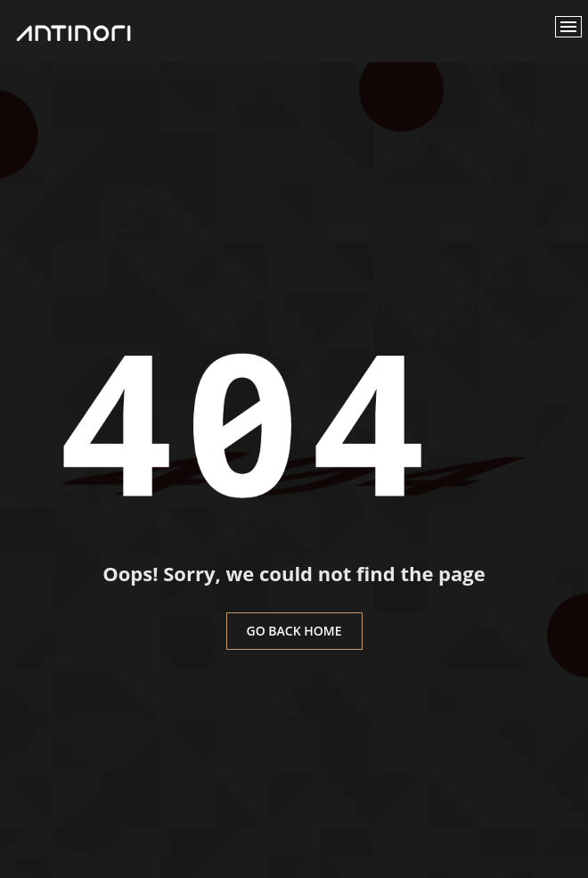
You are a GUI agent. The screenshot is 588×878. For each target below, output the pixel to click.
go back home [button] (294, 631)
